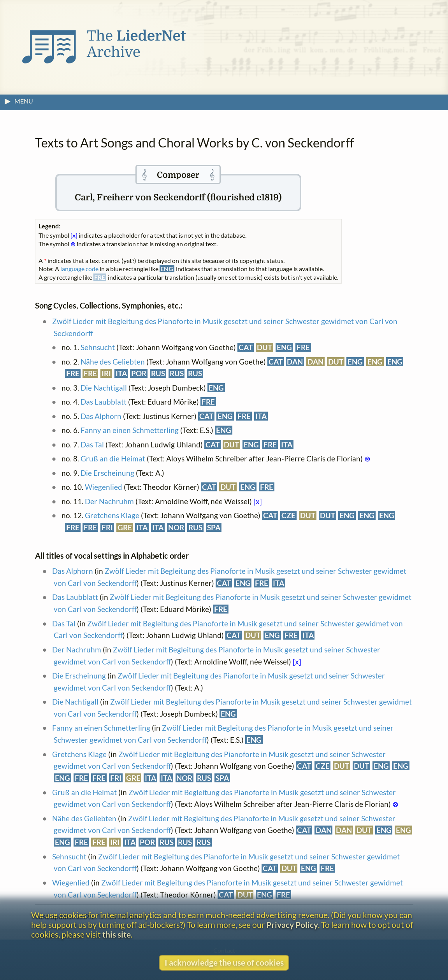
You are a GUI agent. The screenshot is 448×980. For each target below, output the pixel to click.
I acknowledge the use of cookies (224, 962)
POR (139, 373)
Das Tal (92, 444)
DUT (264, 347)
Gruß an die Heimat (113, 458)
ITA (121, 373)
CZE (288, 515)
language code (79, 269)
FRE (303, 347)
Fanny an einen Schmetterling (130, 430)
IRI (106, 373)
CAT (246, 347)
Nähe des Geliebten (113, 362)
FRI (107, 527)
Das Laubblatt (104, 402)
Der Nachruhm (109, 501)
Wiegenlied (104, 487)
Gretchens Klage (112, 515)
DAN (295, 362)
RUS (158, 373)
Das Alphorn (101, 416)
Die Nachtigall (104, 388)
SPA (214, 527)
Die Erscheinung (107, 473)
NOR (176, 527)
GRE (125, 527)
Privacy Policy (292, 925)
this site (117, 934)
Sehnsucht (98, 347)
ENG (284, 347)
